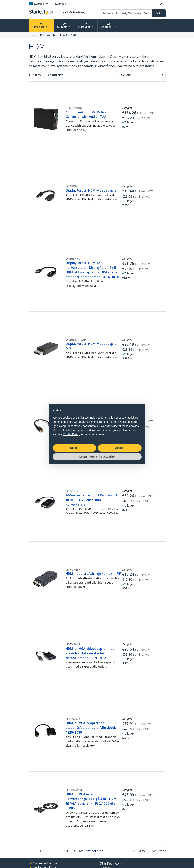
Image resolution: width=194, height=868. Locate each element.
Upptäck (108, 26)
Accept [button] (120, 448)
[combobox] (141, 75)
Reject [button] (74, 448)
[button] (163, 75)
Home (33, 35)
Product (41, 26)
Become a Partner (45, 863)
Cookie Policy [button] (71, 434)
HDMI (72, 35)
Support (64, 26)
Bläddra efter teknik (53, 35)
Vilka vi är (86, 26)
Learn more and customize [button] (97, 457)
